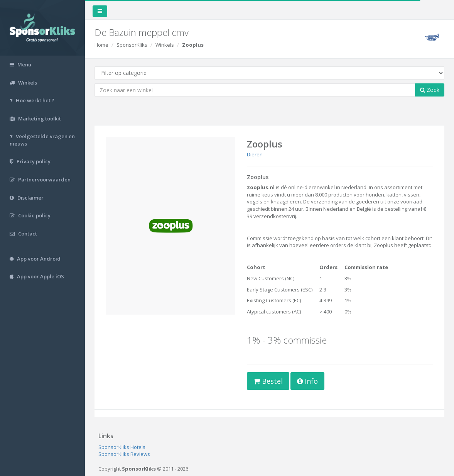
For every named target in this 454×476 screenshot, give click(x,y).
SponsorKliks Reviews (124, 454)
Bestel (268, 381)
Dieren (255, 154)
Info (307, 381)
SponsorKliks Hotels (122, 447)
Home (101, 45)
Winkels (165, 45)
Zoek (430, 90)
